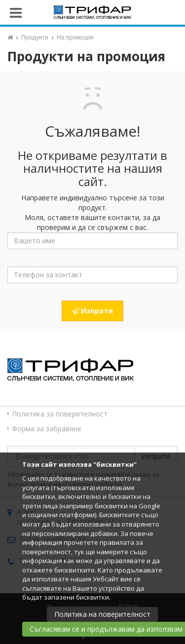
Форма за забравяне (47, 429)
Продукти (35, 38)
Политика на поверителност (102, 614)
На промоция (75, 38)
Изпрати (92, 311)
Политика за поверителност (60, 414)
